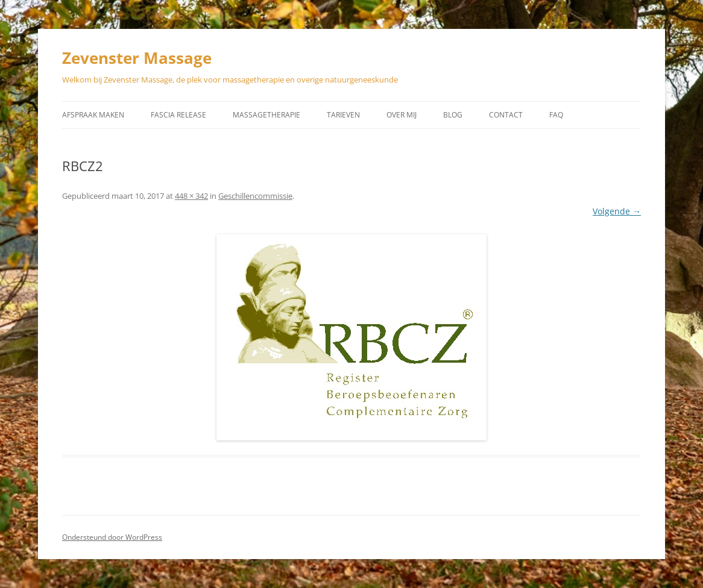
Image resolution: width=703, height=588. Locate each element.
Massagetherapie (266, 115)
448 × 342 (191, 196)
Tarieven (343, 115)
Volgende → (617, 211)
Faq (556, 115)
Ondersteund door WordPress (112, 537)
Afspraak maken (93, 115)
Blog (453, 115)
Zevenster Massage (137, 58)
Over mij (402, 115)
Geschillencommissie (255, 196)
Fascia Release (178, 115)
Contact (506, 115)
